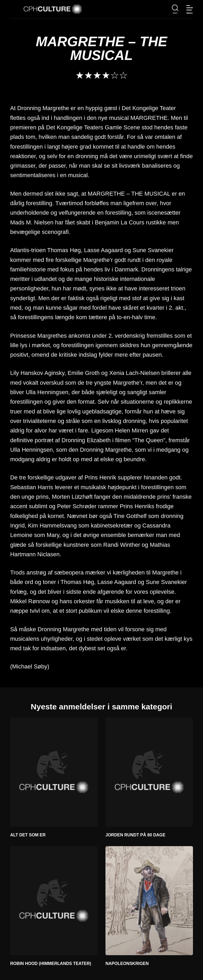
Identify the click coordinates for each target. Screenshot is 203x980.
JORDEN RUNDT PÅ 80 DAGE (135, 835)
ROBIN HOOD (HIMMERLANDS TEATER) (50, 963)
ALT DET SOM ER (28, 835)
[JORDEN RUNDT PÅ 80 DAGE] (149, 772)
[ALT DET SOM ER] (54, 772)
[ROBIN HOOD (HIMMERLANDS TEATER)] (54, 901)
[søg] (175, 9)
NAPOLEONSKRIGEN (127, 963)
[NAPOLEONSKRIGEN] (149, 901)
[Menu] (190, 9)
